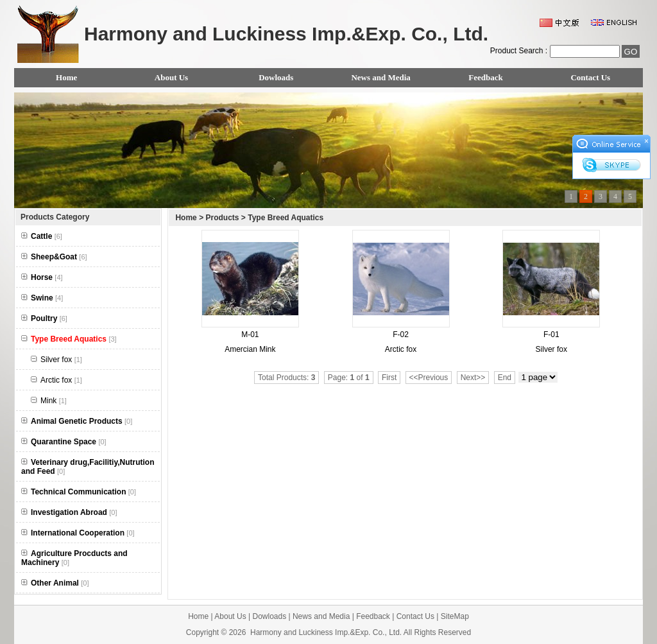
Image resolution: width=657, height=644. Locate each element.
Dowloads (276, 77)
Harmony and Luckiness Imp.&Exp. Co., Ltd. (326, 632)
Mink (49, 401)
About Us (171, 77)
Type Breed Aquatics (286, 218)
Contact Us (590, 77)
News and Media (380, 77)
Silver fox (56, 360)
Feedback (485, 77)
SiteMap (455, 616)
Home (66, 77)
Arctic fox (56, 380)
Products (222, 218)
